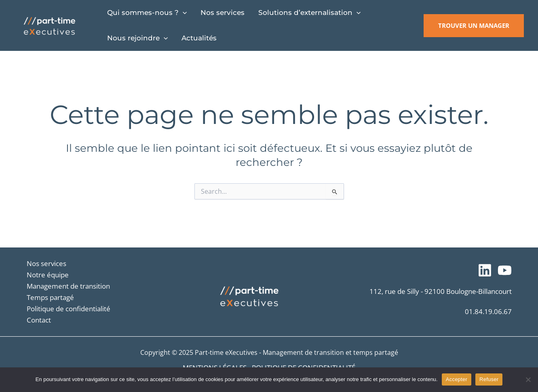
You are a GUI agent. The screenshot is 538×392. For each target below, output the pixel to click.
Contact (39, 320)
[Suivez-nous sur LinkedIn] (485, 270)
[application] (183, 13)
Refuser (489, 379)
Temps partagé (50, 297)
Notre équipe (48, 275)
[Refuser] (528, 379)
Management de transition (68, 286)
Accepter (457, 379)
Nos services (46, 263)
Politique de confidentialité (69, 309)
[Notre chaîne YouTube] (505, 270)
